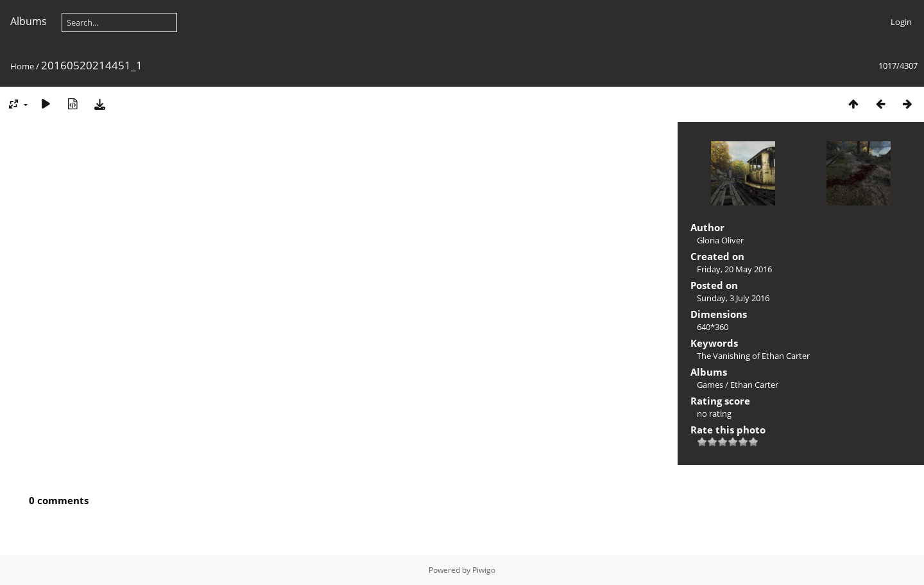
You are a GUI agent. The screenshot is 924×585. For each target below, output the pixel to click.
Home (22, 66)
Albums (29, 21)
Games (710, 385)
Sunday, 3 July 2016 (733, 298)
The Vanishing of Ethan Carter (753, 356)
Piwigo (484, 570)
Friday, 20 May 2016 (734, 269)
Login (901, 22)
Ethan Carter (754, 385)
